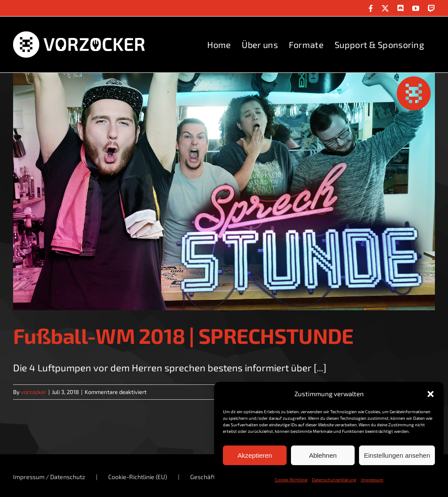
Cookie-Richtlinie (291, 480)
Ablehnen (323, 455)
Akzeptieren (255, 455)
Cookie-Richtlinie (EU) (138, 477)
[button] (431, 394)
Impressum (372, 480)
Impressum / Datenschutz (49, 477)
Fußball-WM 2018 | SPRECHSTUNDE (183, 336)
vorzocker (34, 392)
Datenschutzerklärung (334, 480)
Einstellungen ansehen (397, 455)
